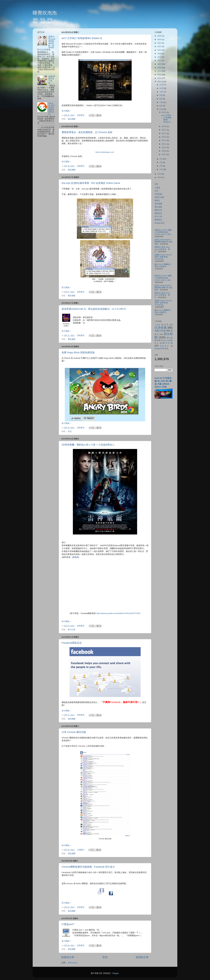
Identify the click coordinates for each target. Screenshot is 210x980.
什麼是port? (68, 924)
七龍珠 (157, 188)
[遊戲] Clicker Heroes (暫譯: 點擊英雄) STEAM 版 (163, 257)
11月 (162, 88)
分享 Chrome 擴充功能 (74, 732)
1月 (161, 169)
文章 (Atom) (72, 963)
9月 (161, 95)
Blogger (116, 973)
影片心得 (72, 630)
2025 (160, 36)
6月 (161, 106)
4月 (161, 159)
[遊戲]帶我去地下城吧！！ (52, 80)
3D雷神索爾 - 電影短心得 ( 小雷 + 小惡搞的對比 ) (88, 445)
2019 (160, 54)
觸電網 (75, 557)
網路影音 (158, 213)
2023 (160, 43)
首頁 (105, 957)
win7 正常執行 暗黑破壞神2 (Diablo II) (82, 38)
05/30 (164, 126)
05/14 (164, 140)
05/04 (164, 151)
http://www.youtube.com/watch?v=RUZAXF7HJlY (118, 613)
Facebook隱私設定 (72, 643)
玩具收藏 (158, 194)
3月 (161, 162)
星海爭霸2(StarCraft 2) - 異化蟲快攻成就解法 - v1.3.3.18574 (94, 309)
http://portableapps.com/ (105, 152)
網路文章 (158, 210)
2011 (160, 82)
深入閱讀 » (66, 111)
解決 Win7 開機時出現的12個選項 (163, 265)
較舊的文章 (142, 957)
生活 (70, 431)
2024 (160, 39)
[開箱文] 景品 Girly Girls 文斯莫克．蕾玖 (162, 249)
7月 (161, 102)
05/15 (164, 137)
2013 (160, 75)
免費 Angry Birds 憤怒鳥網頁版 (78, 353)
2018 (160, 57)
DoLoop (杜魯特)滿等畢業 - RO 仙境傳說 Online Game (91, 183)
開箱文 (157, 201)
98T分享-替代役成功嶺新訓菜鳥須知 (51, 109)
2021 (160, 46)
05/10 (164, 147)
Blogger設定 (160, 223)
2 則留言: (81, 850)
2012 (160, 78)
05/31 (164, 112)
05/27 (164, 130)
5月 (161, 109)
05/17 (164, 133)
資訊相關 (72, 119)
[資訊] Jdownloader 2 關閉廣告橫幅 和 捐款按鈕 (164, 242)
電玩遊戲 (72, 296)
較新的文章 (68, 957)
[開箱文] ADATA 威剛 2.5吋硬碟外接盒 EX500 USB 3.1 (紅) (163, 232)
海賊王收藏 (159, 197)
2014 (160, 71)
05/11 (164, 144)
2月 (161, 166)
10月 (162, 92)
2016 (160, 64)
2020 (160, 50)
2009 (160, 177)
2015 (160, 68)
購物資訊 (158, 220)
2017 (160, 60)
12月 (162, 85)
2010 (160, 174)
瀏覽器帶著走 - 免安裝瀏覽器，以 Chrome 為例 (87, 132)
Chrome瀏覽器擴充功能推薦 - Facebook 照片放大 (88, 867)
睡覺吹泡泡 (45, 13)
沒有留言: (81, 115)
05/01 (164, 154)
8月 (161, 99)
